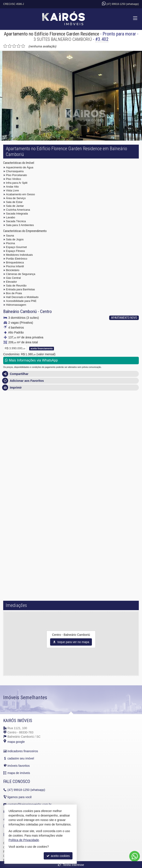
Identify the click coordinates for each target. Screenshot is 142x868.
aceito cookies (58, 856)
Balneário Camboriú (20, 311)
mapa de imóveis (19, 773)
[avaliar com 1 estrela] (5, 46)
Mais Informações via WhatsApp (31, 360)
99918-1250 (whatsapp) (26, 790)
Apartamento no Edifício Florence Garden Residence (51, 34)
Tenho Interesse (71, 865)
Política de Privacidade (24, 840)
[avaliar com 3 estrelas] (14, 46)
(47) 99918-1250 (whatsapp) (123, 4)
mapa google (16, 742)
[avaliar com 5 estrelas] (23, 46)
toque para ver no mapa (71, 642)
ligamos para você (20, 797)
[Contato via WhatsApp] (135, 856)
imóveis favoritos (19, 766)
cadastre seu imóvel (21, 758)
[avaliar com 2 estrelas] (10, 46)
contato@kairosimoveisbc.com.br (29, 804)
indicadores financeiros (23, 751)
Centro (46, 311)
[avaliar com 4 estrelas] (19, 46)
